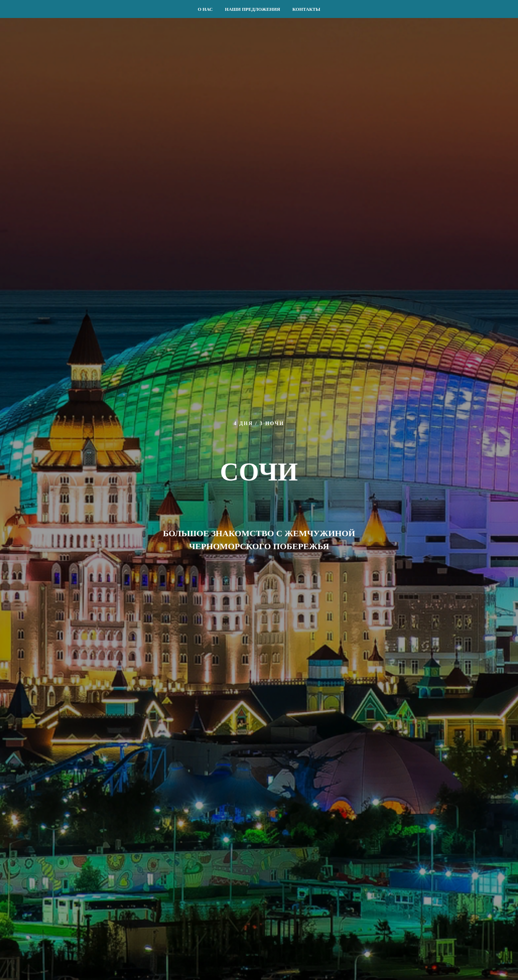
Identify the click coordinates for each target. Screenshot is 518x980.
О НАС (205, 9)
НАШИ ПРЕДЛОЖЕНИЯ (252, 9)
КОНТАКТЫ (306, 9)
